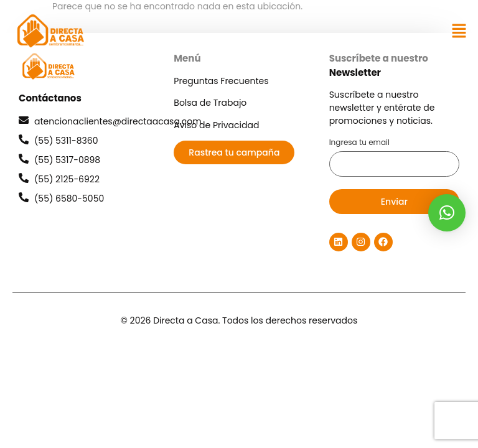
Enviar (394, 202)
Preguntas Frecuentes (221, 81)
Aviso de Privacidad (216, 125)
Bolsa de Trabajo (210, 103)
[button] (459, 31)
